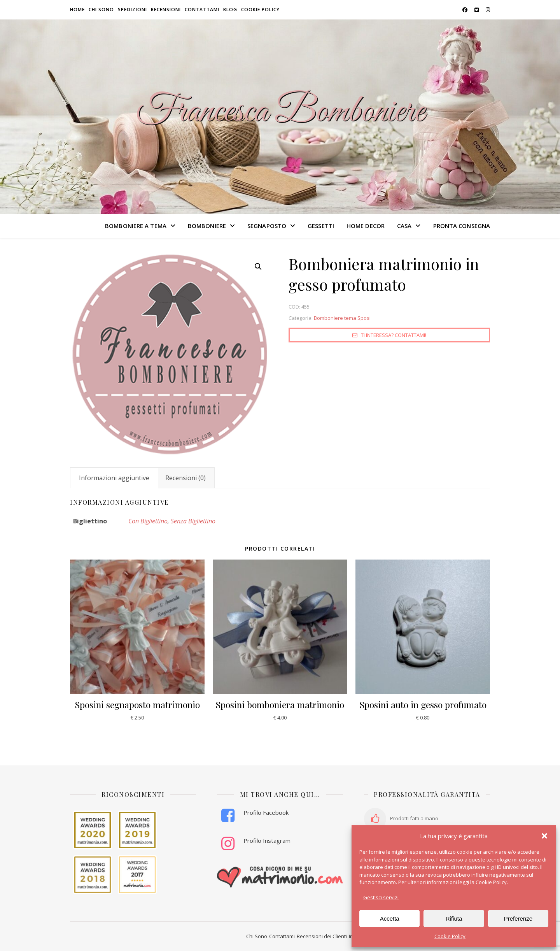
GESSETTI (321, 226)
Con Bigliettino (148, 521)
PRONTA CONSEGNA (462, 226)
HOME (77, 10)
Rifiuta (454, 919)
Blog (230, 10)
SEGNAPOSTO (267, 226)
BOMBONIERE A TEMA (136, 226)
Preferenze (518, 919)
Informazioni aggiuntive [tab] (114, 478)
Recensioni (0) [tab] (185, 478)
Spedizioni (132, 10)
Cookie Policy (450, 936)
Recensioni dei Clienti (322, 936)
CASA (404, 226)
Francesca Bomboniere (280, 112)
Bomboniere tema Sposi (342, 318)
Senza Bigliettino (193, 521)
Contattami (202, 10)
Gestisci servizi (381, 897)
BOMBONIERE (207, 226)
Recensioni (166, 10)
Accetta (390, 919)
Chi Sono (257, 936)
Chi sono (101, 10)
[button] (544, 836)
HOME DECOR (366, 226)
